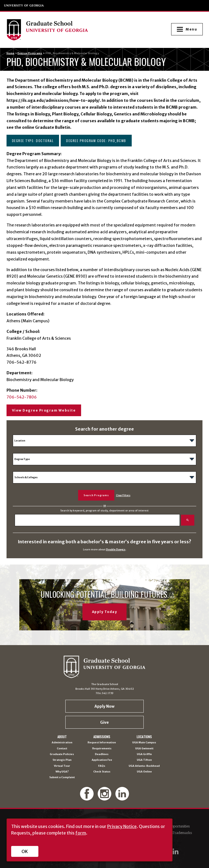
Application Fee (102, 760)
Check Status (102, 772)
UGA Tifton (144, 760)
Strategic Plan (62, 760)
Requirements (102, 749)
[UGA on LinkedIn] (176, 852)
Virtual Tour (62, 766)
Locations (144, 737)
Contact (62, 749)
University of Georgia (24, 5)
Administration (62, 743)
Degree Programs (30, 53)
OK (25, 851)
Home (10, 53)
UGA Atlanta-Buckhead (144, 766)
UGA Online (144, 772)
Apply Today (105, 612)
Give (104, 722)
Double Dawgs (116, 550)
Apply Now (104, 706)
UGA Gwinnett (144, 749)
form (81, 833)
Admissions (102, 737)
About (62, 737)
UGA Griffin (144, 754)
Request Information (102, 743)
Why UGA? (62, 772)
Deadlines (102, 754)
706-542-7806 (22, 397)
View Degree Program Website (44, 410)
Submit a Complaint (62, 777)
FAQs (102, 766)
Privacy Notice (122, 826)
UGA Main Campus (144, 743)
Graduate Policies (62, 754)
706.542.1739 (104, 693)
